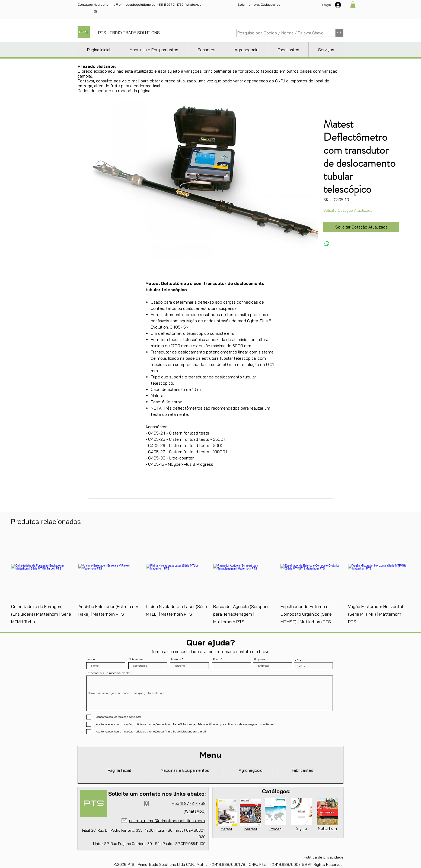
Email (217, 660)
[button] (353, 5)
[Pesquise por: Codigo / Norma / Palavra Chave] (280, 33)
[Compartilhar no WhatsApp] (327, 244)
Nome (91, 660)
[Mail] (124, 821)
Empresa (260, 660)
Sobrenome (136, 660)
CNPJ (298, 660)
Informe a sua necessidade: (109, 673)
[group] (210, 581)
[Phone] (146, 803)
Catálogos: (276, 791)
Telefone (176, 660)
